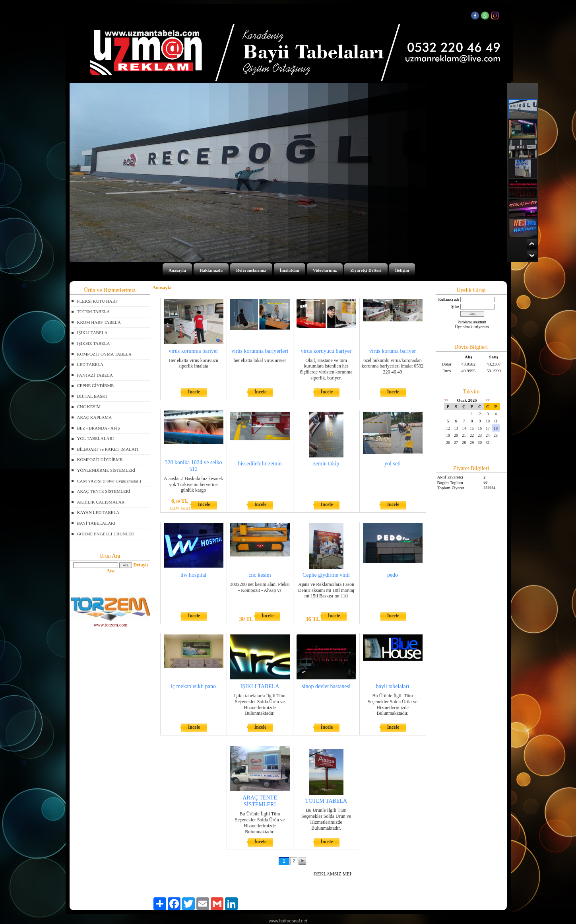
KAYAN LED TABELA (98, 512)
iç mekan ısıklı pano (193, 686)
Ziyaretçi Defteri (366, 270)
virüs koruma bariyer (393, 351)
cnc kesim (260, 575)
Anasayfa (177, 270)
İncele (194, 392)
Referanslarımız (251, 270)
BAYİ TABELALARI (96, 523)
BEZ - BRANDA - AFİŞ (99, 428)
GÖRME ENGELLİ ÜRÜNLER (106, 534)
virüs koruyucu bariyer (326, 351)
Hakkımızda (211, 270)
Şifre (455, 306)
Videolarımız (325, 270)
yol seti (393, 464)
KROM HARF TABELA (99, 322)
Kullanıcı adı (449, 299)
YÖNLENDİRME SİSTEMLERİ (106, 470)
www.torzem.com (111, 622)
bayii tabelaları (393, 686)
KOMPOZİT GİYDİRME (100, 459)
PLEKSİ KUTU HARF (98, 301)
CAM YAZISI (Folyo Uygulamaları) (109, 481)
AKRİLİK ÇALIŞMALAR (101, 502)
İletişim (402, 270)
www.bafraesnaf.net (288, 921)
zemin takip (326, 464)
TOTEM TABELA (94, 311)
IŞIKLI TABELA (92, 333)
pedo (393, 575)
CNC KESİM (89, 407)
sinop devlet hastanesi (326, 686)
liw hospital (194, 575)
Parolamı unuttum (472, 322)
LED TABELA (90, 364)
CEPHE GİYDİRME (96, 385)
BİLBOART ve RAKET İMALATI (108, 449)
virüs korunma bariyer (193, 351)
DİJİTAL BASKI (92, 396)
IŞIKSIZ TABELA (94, 343)
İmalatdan (290, 270)
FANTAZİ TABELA (95, 375)
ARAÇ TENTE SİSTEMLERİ (104, 491)
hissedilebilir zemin (260, 464)
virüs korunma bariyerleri (260, 351)
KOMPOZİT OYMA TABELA (104, 354)
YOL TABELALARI (96, 438)
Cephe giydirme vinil (326, 575)
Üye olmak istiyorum (472, 327)
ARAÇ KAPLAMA (95, 417)
